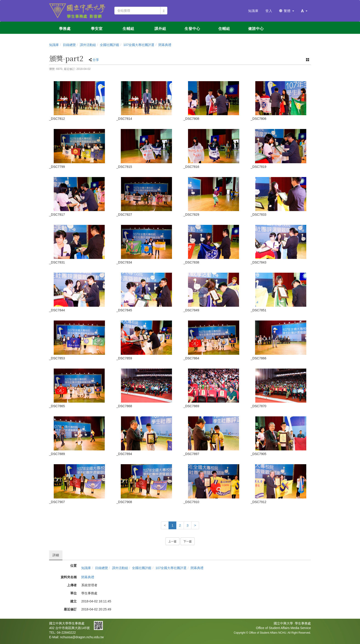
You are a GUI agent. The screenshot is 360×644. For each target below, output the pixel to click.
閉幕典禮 (165, 45)
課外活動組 (88, 45)
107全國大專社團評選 (139, 45)
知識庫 (54, 45)
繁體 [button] (287, 11)
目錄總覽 (69, 45)
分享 (96, 60)
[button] (304, 11)
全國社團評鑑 (110, 45)
